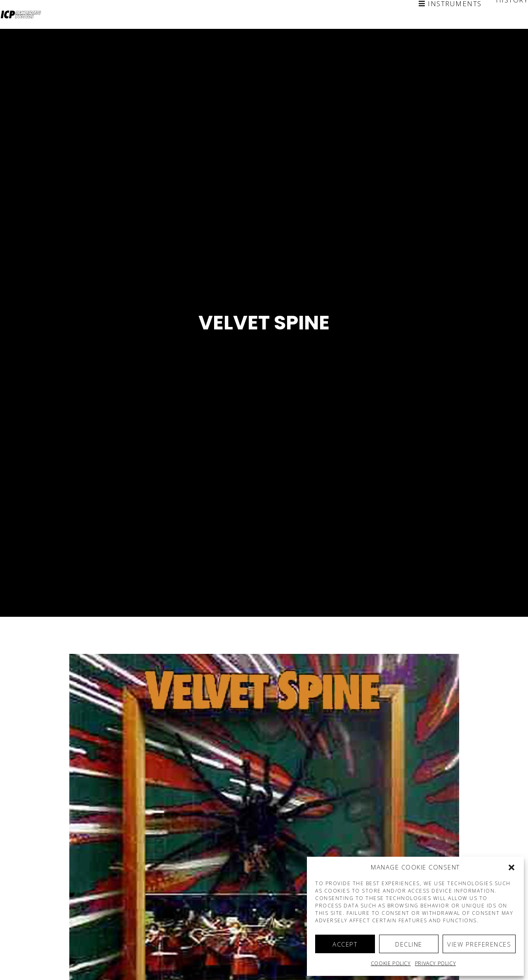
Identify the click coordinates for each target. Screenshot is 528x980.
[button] (511, 867)
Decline (409, 944)
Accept (345, 944)
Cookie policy (391, 963)
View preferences (479, 944)
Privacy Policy (435, 963)
